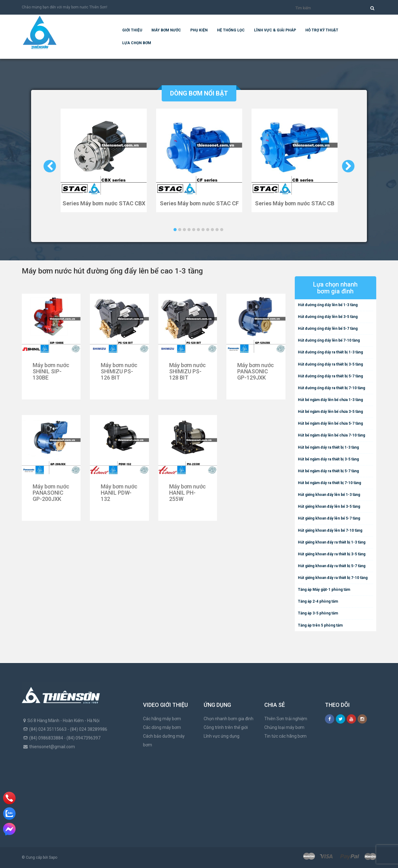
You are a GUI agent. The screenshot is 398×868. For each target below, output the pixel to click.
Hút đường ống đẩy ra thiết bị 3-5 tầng (330, 364)
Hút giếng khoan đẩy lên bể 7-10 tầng (330, 530)
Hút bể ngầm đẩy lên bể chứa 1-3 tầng (330, 400)
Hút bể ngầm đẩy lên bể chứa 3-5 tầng (330, 412)
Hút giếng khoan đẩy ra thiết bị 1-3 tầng (332, 542)
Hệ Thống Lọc (231, 30)
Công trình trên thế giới (226, 727)
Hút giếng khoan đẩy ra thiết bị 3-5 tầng (332, 554)
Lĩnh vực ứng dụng (222, 736)
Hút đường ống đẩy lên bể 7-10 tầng (329, 340)
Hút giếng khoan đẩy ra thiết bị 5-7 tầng (332, 566)
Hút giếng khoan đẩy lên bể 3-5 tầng (329, 506)
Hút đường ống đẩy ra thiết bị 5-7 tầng (330, 376)
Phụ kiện (199, 30)
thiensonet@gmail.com (52, 747)
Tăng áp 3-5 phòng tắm (318, 613)
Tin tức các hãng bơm (285, 736)
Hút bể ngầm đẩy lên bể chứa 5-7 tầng (330, 423)
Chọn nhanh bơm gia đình (229, 719)
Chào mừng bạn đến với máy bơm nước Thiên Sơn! (65, 7)
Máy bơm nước (166, 30)
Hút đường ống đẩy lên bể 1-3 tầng (328, 305)
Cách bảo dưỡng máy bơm (164, 740)
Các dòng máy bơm (162, 727)
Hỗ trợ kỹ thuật (322, 30)
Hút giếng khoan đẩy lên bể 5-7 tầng (329, 518)
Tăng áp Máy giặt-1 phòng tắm (324, 590)
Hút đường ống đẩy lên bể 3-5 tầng (328, 317)
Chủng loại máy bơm (284, 727)
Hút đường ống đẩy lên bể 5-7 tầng (328, 329)
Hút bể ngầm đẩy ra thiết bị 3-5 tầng (328, 459)
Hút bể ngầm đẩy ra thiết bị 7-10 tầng (329, 483)
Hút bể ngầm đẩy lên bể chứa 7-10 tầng (331, 435)
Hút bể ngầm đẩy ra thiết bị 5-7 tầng (328, 471)
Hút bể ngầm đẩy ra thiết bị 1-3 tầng (328, 447)
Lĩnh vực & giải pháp (275, 30)
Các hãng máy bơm (162, 719)
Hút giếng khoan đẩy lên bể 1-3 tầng (329, 495)
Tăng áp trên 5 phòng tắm (320, 625)
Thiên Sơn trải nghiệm (286, 719)
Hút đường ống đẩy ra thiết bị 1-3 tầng (330, 352)
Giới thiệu (132, 30)
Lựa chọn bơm (137, 43)
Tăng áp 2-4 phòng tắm (318, 601)
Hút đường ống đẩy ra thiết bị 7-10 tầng (331, 388)
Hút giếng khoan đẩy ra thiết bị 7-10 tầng (333, 578)
